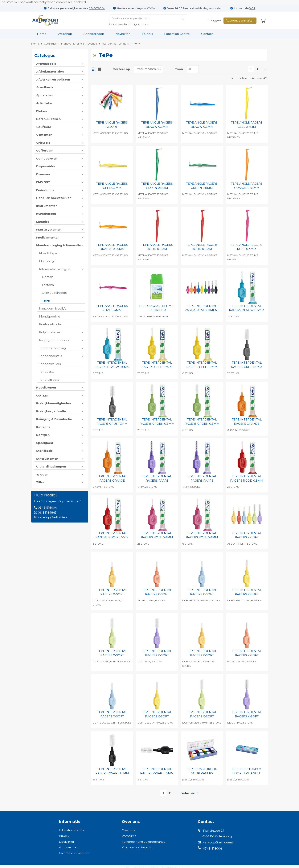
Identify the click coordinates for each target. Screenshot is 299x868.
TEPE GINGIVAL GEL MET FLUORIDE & (157, 308)
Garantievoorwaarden (75, 853)
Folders (147, 34)
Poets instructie (50, 324)
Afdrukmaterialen (50, 71)
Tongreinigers (49, 380)
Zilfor (40, 482)
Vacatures (129, 836)
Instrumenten (47, 206)
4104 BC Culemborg (217, 836)
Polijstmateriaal (50, 332)
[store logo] (46, 21)
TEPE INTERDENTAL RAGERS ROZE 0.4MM (157, 535)
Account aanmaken (240, 20)
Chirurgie (43, 143)
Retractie (43, 427)
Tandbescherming (52, 348)
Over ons (128, 830)
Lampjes (43, 222)
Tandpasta (47, 372)
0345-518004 (97, 8)
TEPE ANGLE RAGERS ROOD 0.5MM (157, 247)
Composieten (47, 158)
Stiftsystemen (47, 459)
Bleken (41, 111)
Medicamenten (48, 237)
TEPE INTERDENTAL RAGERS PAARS (157, 478)
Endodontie (45, 190)
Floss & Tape (48, 253)
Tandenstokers (50, 364)
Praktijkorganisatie (51, 411)
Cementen (44, 135)
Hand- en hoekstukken (54, 198)
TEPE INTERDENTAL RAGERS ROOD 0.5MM (247, 478)
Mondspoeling (50, 316)
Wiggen (42, 474)
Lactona (48, 285)
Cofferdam (45, 150)
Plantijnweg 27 (214, 831)
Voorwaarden (69, 847)
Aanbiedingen (94, 34)
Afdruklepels (46, 64)
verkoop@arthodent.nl (55, 517)
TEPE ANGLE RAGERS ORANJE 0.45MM (247, 186)
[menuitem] (42, 34)
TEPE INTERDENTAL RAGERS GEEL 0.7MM (157, 365)
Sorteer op (122, 69)
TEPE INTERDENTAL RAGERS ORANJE (247, 422)
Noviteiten (123, 34)
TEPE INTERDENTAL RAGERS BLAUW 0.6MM (247, 308)
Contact (207, 34)
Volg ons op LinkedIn (137, 847)
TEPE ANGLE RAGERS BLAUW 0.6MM (157, 125)
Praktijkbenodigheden (53, 403)
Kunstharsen (46, 214)
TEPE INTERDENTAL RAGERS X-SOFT (247, 535)
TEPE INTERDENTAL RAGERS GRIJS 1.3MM (247, 365)
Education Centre (177, 34)
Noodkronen (46, 387)
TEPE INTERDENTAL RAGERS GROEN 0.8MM (157, 422)
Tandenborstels (50, 356)
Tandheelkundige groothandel (144, 842)
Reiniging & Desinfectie (54, 419)
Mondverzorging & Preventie (58, 245)
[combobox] (148, 18)
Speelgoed (45, 443)
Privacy (64, 836)
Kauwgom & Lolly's (53, 308)
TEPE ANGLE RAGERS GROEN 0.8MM (157, 186)
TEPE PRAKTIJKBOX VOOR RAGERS (202, 771)
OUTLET (43, 395)
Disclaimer (67, 842)
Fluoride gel (48, 261)
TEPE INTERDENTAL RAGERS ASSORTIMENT (202, 308)
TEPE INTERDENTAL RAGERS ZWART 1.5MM (112, 771)
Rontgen (43, 435)
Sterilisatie (44, 451)
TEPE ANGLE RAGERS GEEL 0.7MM (247, 125)
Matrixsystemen (49, 229)
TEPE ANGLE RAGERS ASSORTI (112, 125)
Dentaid (48, 277)
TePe (46, 301)
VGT (252, 8)
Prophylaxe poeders (54, 340)
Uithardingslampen (51, 466)
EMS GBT (43, 182)
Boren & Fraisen (48, 119)
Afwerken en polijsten (53, 79)
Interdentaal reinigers (55, 269)
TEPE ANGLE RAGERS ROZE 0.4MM (247, 247)
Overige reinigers (54, 293)
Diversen (43, 174)
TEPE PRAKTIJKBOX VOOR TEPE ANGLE (247, 771)
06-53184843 (47, 513)
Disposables (46, 166)
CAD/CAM (43, 127)
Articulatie (44, 103)
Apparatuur (45, 95)
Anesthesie (45, 87)
